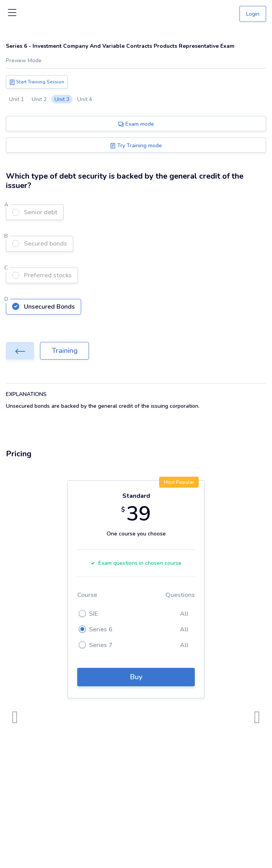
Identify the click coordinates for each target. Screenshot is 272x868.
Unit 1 (16, 99)
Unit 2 (39, 99)
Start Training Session (37, 82)
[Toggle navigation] (12, 14)
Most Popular (179, 482)
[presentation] (15, 718)
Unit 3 (62, 99)
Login (253, 14)
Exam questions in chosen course (136, 563)
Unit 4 (85, 99)
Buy (136, 677)
